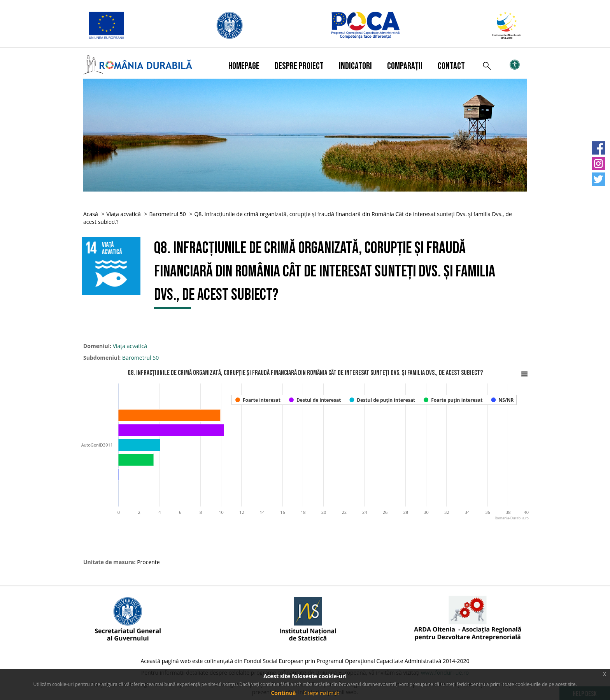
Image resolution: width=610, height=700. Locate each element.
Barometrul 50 (167, 214)
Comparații (405, 66)
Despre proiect (299, 66)
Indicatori (355, 66)
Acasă (91, 214)
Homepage (244, 66)
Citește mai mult (321, 693)
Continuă (283, 693)
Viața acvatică (123, 214)
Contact (451, 66)
